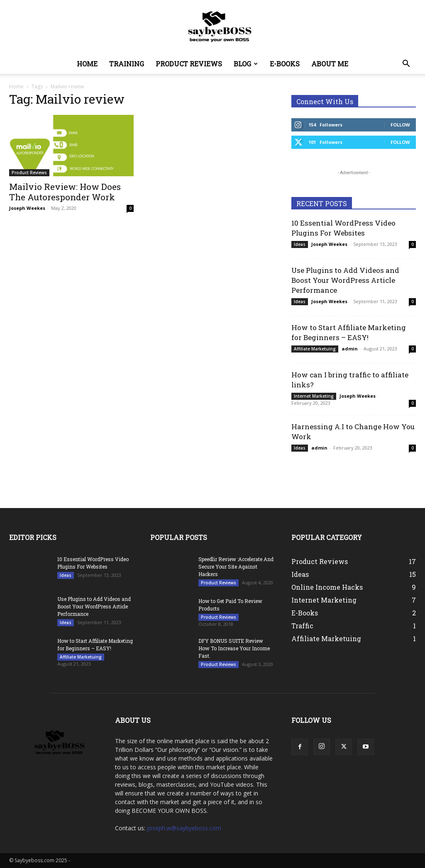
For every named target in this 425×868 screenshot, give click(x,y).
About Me (330, 64)
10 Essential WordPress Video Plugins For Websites (343, 228)
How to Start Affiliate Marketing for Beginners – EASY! (349, 332)
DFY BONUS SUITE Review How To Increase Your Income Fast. (234, 648)
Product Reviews (189, 64)
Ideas (300, 244)
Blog (246, 64)
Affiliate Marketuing (315, 349)
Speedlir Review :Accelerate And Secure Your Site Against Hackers (236, 567)
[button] (406, 64)
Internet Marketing (314, 396)
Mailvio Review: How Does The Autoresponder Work (65, 192)
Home (87, 64)
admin (350, 349)
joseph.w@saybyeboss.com (184, 828)
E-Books (285, 64)
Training (127, 64)
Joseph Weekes (27, 208)
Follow (400, 125)
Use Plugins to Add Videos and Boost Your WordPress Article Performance (345, 280)
